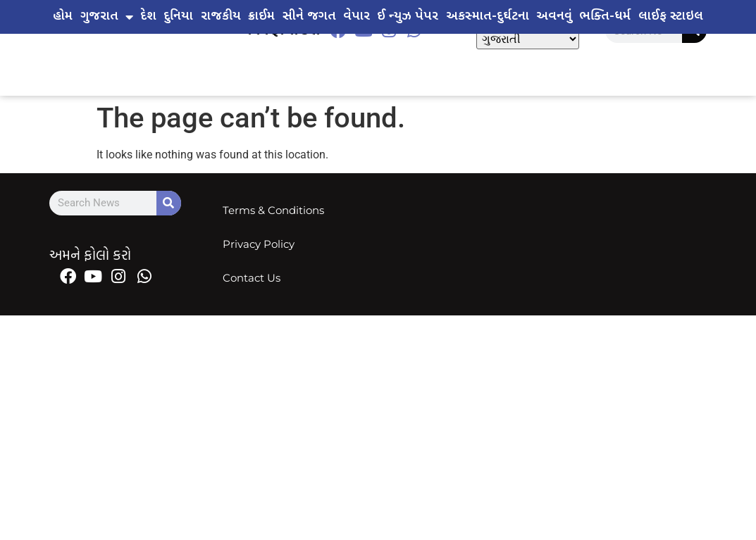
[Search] (169, 203)
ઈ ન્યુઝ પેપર (408, 17)
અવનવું (554, 17)
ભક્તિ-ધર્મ (605, 17)
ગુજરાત (107, 17)
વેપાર (357, 17)
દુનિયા (178, 17)
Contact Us (252, 278)
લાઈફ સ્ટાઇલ (671, 17)
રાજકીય (221, 17)
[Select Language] (528, 39)
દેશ (148, 17)
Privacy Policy (259, 244)
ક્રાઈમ (261, 17)
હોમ (63, 17)
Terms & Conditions (274, 210)
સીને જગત (309, 17)
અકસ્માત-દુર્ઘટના (488, 17)
